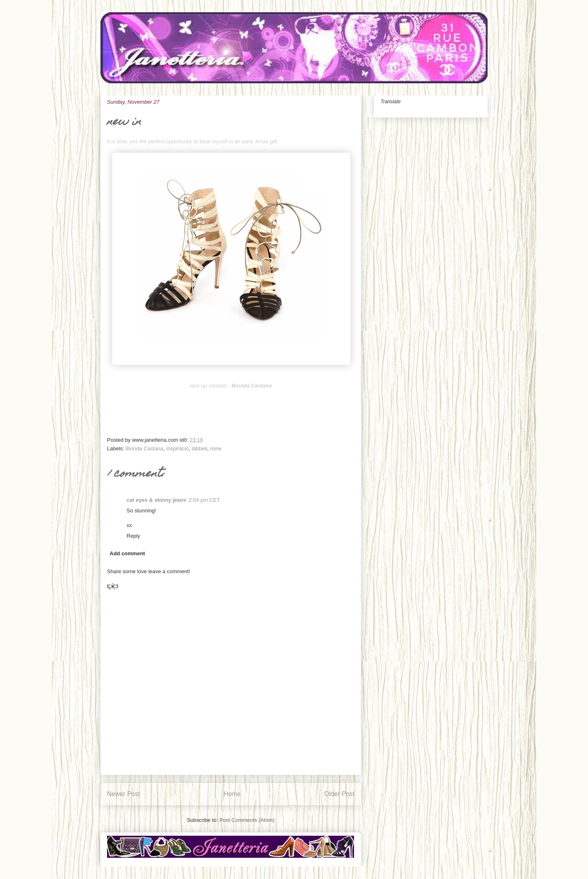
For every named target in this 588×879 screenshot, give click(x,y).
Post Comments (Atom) (247, 820)
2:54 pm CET (204, 500)
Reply (133, 536)
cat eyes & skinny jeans (156, 500)
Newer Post (124, 794)
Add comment (128, 553)
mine (216, 448)
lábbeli (199, 448)
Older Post (339, 794)
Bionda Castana (145, 448)
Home (232, 794)
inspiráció (177, 448)
